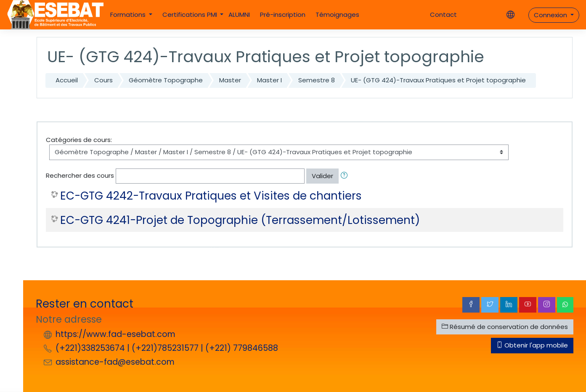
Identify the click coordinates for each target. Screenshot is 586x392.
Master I (269, 80)
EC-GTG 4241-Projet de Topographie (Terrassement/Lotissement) (240, 220)
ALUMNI (239, 14)
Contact (443, 14)
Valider (322, 176)
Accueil (67, 80)
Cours (103, 80)
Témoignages (337, 14)
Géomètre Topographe (166, 80)
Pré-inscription (283, 14)
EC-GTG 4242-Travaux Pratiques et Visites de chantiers (211, 196)
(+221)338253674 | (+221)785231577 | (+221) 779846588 (167, 348)
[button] (346, 176)
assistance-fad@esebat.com (115, 362)
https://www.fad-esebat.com (115, 334)
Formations (129, 14)
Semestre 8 (317, 80)
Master (230, 80)
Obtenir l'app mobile (532, 345)
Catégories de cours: (79, 140)
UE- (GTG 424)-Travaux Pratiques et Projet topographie (438, 80)
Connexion (551, 15)
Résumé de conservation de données (505, 327)
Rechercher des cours (80, 175)
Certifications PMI (191, 14)
